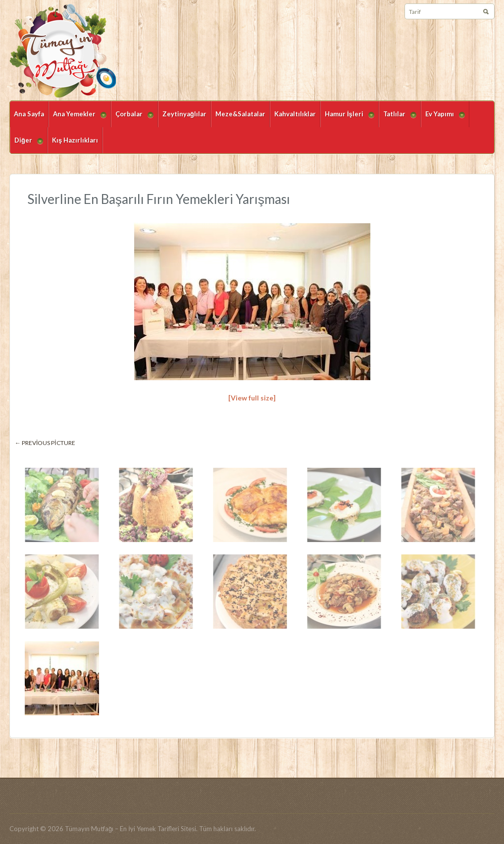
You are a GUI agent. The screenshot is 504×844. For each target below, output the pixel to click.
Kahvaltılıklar (295, 114)
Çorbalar (132, 119)
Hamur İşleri (347, 119)
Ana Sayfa (29, 114)
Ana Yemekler (77, 119)
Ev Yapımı (443, 119)
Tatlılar (398, 119)
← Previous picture (45, 443)
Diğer (26, 145)
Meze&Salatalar (240, 114)
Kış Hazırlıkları (75, 140)
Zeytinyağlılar (184, 114)
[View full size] (252, 398)
